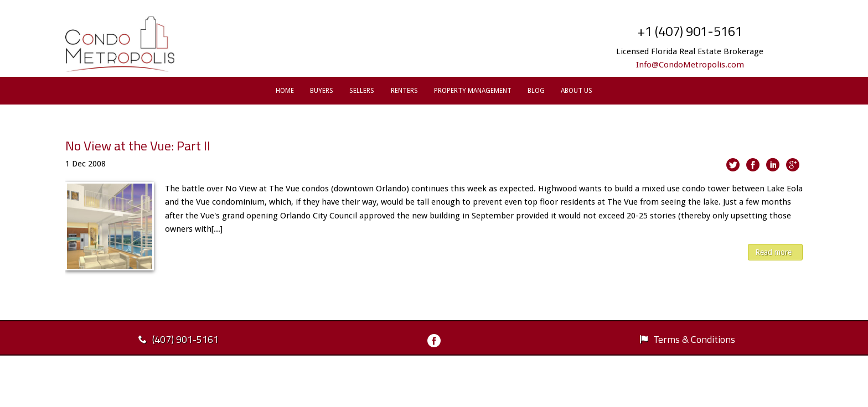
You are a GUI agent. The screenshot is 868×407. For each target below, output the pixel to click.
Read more (773, 252)
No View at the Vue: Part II (138, 145)
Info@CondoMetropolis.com (690, 65)
